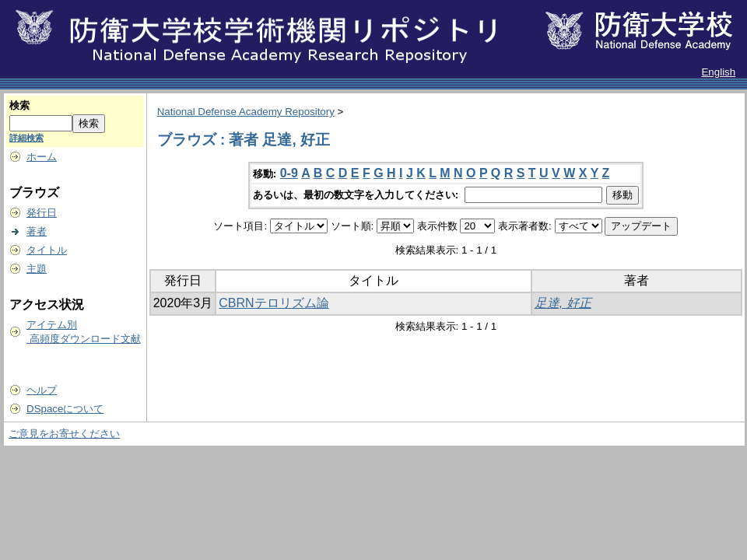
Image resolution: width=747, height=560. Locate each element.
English (718, 72)
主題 (37, 269)
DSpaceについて (65, 409)
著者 (37, 231)
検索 (19, 105)
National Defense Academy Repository (246, 112)
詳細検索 (26, 138)
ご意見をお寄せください (64, 434)
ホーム (42, 157)
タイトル (47, 250)
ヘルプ (42, 390)
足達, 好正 (563, 303)
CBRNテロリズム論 (274, 303)
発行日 (42, 213)
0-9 (289, 173)
